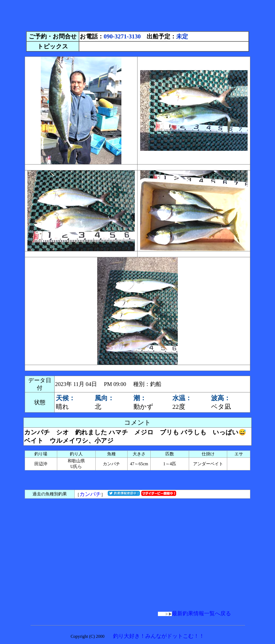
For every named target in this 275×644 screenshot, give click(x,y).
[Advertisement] (137, 14)
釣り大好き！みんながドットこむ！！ (159, 636)
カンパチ (90, 494)
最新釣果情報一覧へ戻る (194, 613)
